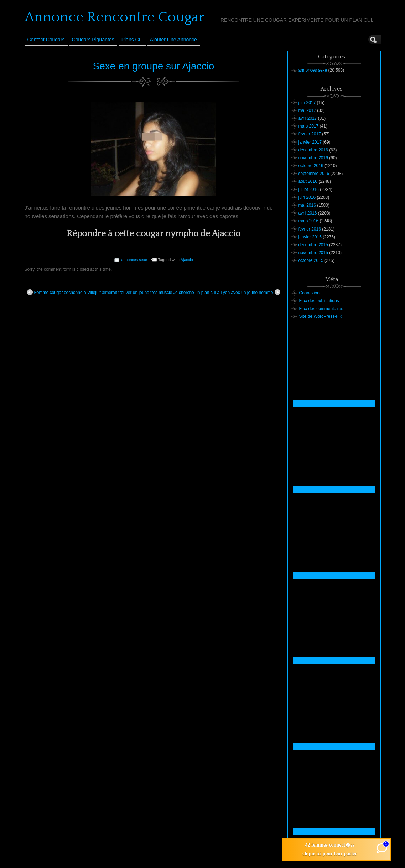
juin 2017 (307, 103)
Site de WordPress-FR (321, 316)
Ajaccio (187, 260)
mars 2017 (309, 126)
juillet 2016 (309, 190)
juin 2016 (307, 197)
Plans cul (132, 40)
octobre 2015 (311, 260)
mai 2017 (307, 110)
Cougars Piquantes (93, 40)
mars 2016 (309, 221)
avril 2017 (308, 118)
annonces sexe (134, 260)
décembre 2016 (313, 150)
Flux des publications (319, 301)
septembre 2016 (314, 174)
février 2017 (310, 134)
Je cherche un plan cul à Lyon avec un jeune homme (227, 292)
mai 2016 (307, 205)
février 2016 (310, 229)
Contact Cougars (46, 40)
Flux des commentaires (321, 309)
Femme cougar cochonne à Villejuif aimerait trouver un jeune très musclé (100, 292)
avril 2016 (308, 213)
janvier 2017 (310, 142)
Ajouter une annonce (173, 40)
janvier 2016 (310, 237)
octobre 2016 (311, 166)
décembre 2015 (313, 245)
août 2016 (308, 181)
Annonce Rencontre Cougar (115, 17)
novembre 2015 (313, 253)
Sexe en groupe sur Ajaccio (154, 66)
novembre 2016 (313, 158)
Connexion (309, 293)
